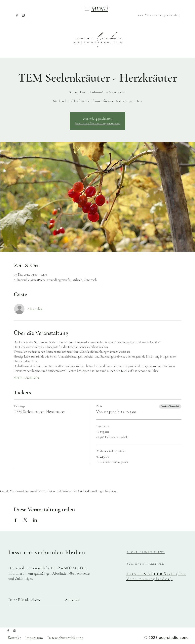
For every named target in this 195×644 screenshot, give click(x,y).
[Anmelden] (72, 600)
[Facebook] (17, 15)
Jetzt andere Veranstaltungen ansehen (97, 123)
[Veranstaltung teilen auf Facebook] (16, 520)
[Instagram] (23, 15)
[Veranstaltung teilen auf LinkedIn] (35, 520)
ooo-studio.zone (174, 638)
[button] (87, 9)
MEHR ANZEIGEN (26, 378)
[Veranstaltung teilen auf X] (25, 520)
